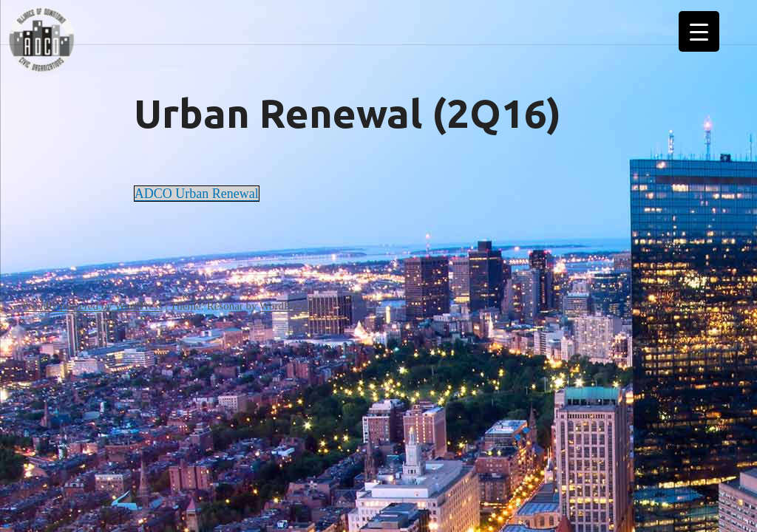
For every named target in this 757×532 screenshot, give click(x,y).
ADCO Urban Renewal (197, 194)
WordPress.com (294, 306)
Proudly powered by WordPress (92, 306)
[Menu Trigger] (699, 31)
